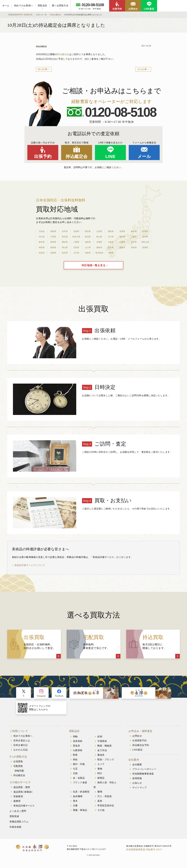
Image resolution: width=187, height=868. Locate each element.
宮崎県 (88, 253)
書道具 (101, 758)
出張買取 (18, 765)
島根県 (53, 247)
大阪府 (111, 242)
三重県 (76, 242)
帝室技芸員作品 (106, 809)
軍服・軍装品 (80, 814)
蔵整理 (17, 805)
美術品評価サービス (24, 809)
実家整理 (18, 800)
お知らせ (137, 787)
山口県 (88, 247)
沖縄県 (111, 253)
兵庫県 (122, 242)
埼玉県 (42, 237)
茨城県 (122, 231)
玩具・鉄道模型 (81, 795)
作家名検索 (15, 830)
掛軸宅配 (19, 774)
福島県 (111, 231)
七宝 (75, 772)
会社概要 (137, 768)
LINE (110, 156)
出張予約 (117, 9)
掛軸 (75, 740)
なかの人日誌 (20, 753)
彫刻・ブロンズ (106, 763)
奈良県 (134, 242)
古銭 (75, 777)
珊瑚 (100, 795)
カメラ (101, 768)
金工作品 (102, 754)
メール (144, 156)
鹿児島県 (99, 253)
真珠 (100, 804)
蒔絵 (75, 763)
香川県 (111, 247)
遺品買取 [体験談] (23, 795)
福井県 (122, 237)
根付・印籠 (79, 768)
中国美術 (102, 745)
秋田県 (88, 231)
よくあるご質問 (18, 814)
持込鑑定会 (63, 54)
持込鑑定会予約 (141, 749)
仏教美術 (78, 754)
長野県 (145, 237)
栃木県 (134, 231)
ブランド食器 (80, 786)
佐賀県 (42, 253)
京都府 (99, 242)
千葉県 (53, 237)
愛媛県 (122, 247)
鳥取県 (42, 247)
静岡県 (53, 242)
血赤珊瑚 (78, 800)
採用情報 (137, 782)
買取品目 (42, 6)
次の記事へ (143, 69)
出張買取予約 (139, 744)
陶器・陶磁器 (105, 749)
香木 (75, 804)
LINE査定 (149, 9)
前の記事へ (44, 69)
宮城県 (76, 231)
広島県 (76, 247)
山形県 (99, 231)
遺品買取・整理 (22, 791)
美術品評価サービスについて (30, 569)
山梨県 (134, 237)
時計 (100, 777)
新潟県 (88, 237)
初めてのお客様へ (24, 6)
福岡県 (145, 247)
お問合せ (133, 9)
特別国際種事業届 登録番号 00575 (144, 853)
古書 (75, 809)
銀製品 (101, 781)
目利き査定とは (22, 744)
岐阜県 (42, 242)
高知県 (134, 247)
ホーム (6, 6)
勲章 (75, 758)
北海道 (42, 231)
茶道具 (77, 749)
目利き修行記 (20, 749)
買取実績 (14, 820)
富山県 (99, 237)
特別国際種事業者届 (143, 777)
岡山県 (65, 247)
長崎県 (53, 253)
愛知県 (65, 242)
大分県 (76, 253)
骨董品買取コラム (19, 825)
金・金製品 (79, 781)
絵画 (100, 740)
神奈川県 (76, 237)
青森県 (53, 231)
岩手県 (65, 231)
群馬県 (145, 231)
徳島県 (99, 247)
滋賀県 (88, 242)
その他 (101, 814)
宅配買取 (18, 770)
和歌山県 (145, 242)
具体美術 (78, 745)
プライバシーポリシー (144, 773)
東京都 (65, 237)
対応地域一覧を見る (94, 267)
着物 (100, 772)
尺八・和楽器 (105, 800)
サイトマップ (139, 791)
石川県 (111, 237)
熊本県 (65, 253)
